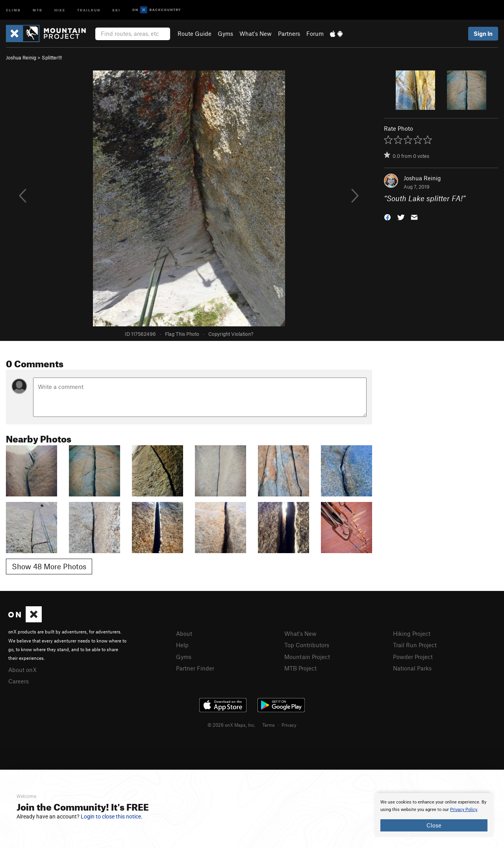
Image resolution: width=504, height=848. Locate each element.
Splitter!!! (52, 57)
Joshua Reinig (21, 57)
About (184, 633)
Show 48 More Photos (49, 566)
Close (434, 825)
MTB (38, 10)
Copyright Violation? (231, 334)
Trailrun (89, 10)
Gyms (225, 33)
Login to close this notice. (112, 817)
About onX (22, 670)
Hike (60, 10)
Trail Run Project (415, 645)
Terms (269, 725)
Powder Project (413, 657)
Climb (13, 10)
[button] (387, 217)
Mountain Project (307, 657)
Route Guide (195, 33)
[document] (434, 815)
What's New (256, 33)
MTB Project (300, 668)
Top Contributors (307, 645)
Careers (19, 681)
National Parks (412, 668)
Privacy (289, 725)
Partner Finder (195, 668)
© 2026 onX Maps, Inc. (232, 725)
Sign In (483, 33)
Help (182, 645)
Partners (289, 33)
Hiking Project (412, 633)
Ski (116, 10)
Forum (315, 33)
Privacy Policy (464, 810)
